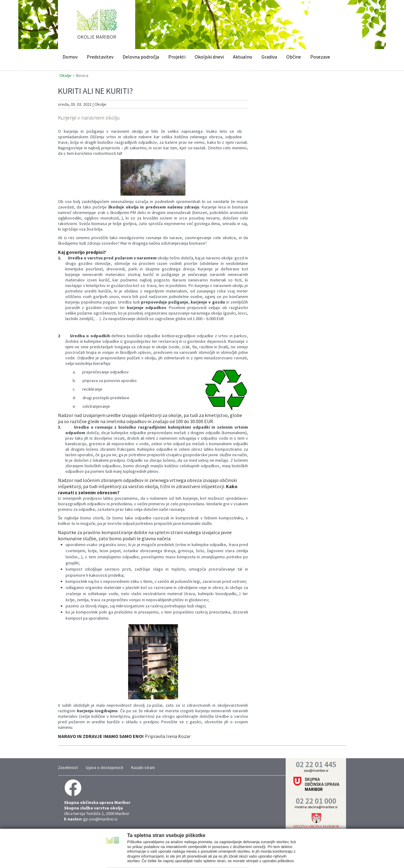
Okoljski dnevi (209, 57)
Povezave (320, 57)
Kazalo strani (143, 767)
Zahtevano (122, 857)
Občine (294, 57)
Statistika (175, 857)
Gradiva (269, 57)
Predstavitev (100, 57)
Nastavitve (149, 857)
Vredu (283, 856)
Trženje (197, 857)
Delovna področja (141, 57)
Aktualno (243, 57)
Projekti (177, 57)
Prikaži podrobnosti (225, 857)
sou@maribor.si (316, 770)
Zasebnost (68, 767)
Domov (70, 57)
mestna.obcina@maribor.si (316, 807)
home (97, 27)
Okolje (65, 75)
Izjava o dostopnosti (105, 767)
